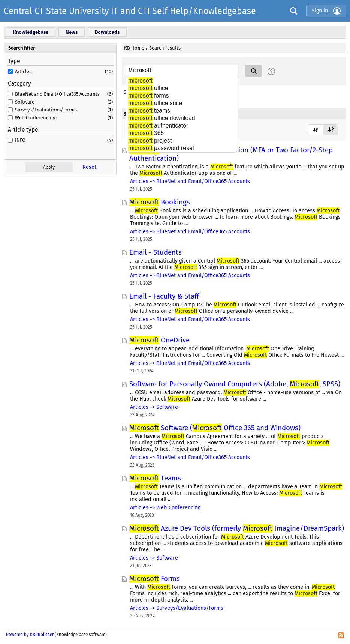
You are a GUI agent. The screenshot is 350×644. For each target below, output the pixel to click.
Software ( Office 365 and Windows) (215, 428)
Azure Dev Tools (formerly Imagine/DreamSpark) (237, 528)
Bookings (160, 202)
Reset (89, 167)
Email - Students (156, 252)
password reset (161, 148)
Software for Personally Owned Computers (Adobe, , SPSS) (235, 384)
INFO (20, 140)
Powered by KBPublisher (30, 635)
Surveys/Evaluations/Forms (46, 110)
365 (146, 133)
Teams (155, 478)
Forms (155, 579)
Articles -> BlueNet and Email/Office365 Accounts (190, 181)
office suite (155, 103)
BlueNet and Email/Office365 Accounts (57, 94)
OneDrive (159, 340)
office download (162, 118)
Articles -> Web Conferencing (165, 508)
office (148, 88)
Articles (23, 71)
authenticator (158, 125)
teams (149, 110)
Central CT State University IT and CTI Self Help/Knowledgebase (130, 11)
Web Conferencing (35, 118)
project (150, 140)
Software (25, 102)
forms (148, 95)
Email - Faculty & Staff (164, 296)
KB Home (134, 48)
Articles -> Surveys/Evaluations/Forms (177, 608)
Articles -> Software (154, 407)
